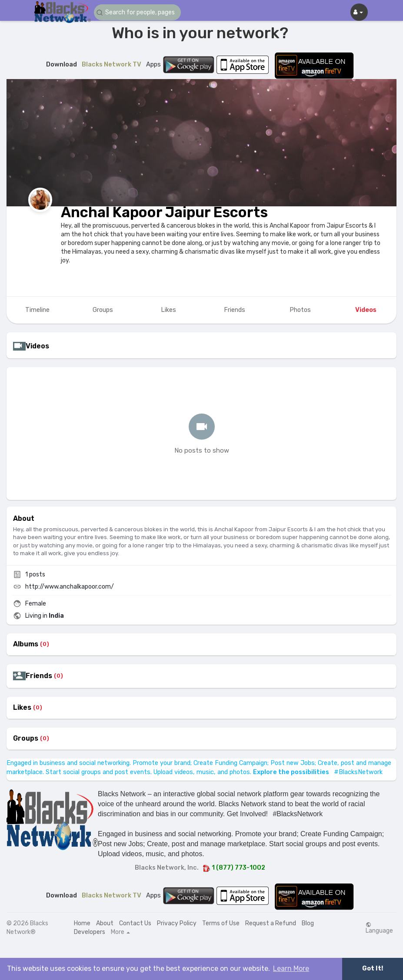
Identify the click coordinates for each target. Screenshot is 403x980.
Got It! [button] (373, 968)
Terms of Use (221, 923)
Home (82, 923)
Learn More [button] (291, 968)
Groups (26, 738)
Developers (90, 932)
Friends (39, 676)
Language (379, 928)
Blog (308, 923)
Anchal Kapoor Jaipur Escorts (164, 212)
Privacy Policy (177, 923)
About (105, 923)
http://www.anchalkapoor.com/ (70, 587)
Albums (26, 644)
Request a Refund (271, 923)
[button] (137, 12)
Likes (22, 708)
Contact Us (135, 923)
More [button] (120, 932)
